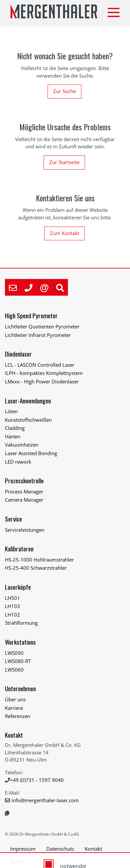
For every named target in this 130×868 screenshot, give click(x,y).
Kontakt (14, 735)
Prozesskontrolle (24, 480)
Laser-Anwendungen (28, 401)
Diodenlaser (18, 354)
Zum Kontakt (65, 233)
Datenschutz (60, 849)
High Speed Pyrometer (31, 315)
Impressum (23, 849)
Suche (17, 861)
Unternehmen (20, 688)
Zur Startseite (64, 162)
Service (13, 519)
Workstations (20, 642)
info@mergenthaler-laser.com (45, 800)
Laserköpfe (18, 587)
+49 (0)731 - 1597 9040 (37, 780)
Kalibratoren (19, 549)
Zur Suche (65, 91)
